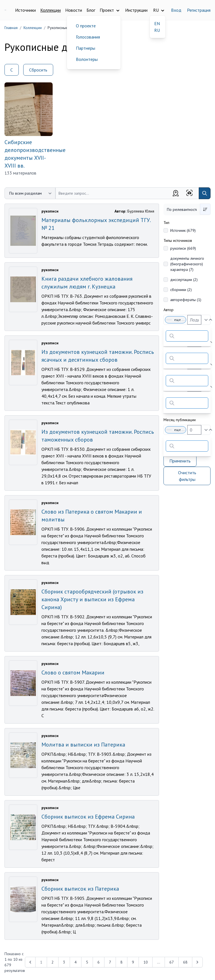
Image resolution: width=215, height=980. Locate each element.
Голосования (88, 37)
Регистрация (199, 10)
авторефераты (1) (186, 300)
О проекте (86, 26)
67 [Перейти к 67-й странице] (172, 962)
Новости (74, 10)
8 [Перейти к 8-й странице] (121, 962)
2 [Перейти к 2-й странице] (53, 962)
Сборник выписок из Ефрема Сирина (88, 817)
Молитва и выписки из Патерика (83, 745)
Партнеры (86, 48)
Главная (11, 28)
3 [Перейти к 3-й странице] (64, 962)
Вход (176, 10)
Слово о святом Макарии (73, 673)
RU (157, 30)
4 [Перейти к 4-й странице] (76, 962)
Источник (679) (183, 230)
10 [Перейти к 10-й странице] (146, 962)
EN (157, 23)
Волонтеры (87, 59)
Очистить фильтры (187, 476)
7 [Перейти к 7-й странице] (110, 962)
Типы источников (178, 240)
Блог (91, 10)
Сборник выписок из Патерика (80, 889)
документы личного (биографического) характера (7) (187, 264)
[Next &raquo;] (197, 962)
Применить (180, 461)
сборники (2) (181, 290)
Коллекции (51, 10)
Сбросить (38, 70)
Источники (25, 10)
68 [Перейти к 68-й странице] (185, 962)
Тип (166, 223)
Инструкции (136, 10)
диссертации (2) (184, 280)
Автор (169, 310)
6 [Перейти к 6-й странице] (99, 962)
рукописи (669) (183, 248)
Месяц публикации (180, 420)
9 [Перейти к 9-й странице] (133, 962)
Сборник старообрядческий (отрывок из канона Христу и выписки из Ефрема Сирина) (92, 599)
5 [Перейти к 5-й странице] (87, 962)
